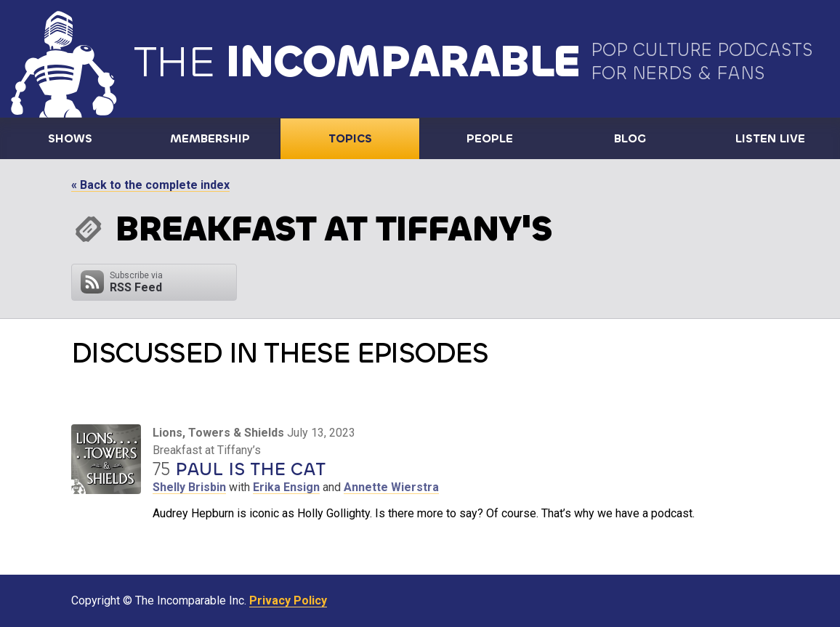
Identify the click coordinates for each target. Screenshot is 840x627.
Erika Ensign (286, 487)
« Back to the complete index (150, 185)
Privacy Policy (288, 600)
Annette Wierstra (391, 487)
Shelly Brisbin (189, 487)
